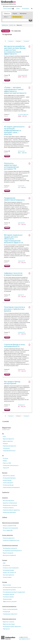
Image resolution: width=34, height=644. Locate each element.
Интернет (5, 444)
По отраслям (16, 31)
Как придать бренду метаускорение (12, 383)
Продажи (5, 560)
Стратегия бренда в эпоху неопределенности (14, 345)
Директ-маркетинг (8, 441)
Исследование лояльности (10, 548)
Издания (15, 14)
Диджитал (5, 498)
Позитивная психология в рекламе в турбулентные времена (14, 309)
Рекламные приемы (8, 597)
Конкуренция (6, 612)
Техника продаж (7, 577)
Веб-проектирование (8, 501)
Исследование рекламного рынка (12, 587)
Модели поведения (8, 553)
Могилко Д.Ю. (21, 151)
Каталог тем (12, 25)
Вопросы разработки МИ (9, 526)
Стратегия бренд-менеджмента (11, 487)
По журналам (7, 34)
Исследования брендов (9, 478)
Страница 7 (19, 41)
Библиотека (5, 25)
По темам (6, 31)
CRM (4, 563)
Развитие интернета (8, 508)
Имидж (5, 461)
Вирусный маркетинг (8, 439)
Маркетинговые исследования (10, 523)
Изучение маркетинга (9, 538)
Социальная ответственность (11, 465)
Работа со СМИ (7, 463)
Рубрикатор (7, 14)
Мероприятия (23, 14)
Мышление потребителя (9, 555)
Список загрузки (9, 9)
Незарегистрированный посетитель (13, 6)
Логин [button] (18, 9)
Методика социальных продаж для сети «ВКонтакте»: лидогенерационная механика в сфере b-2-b (14, 239)
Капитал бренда (7, 480)
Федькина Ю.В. (22, 369)
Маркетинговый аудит (9, 624)
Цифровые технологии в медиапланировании (13, 274)
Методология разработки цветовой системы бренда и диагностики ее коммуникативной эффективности (15, 50)
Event (4, 436)
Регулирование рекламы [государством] (14, 592)
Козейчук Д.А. (21, 332)
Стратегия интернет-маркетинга (11, 510)
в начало (6, 421)
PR (3, 456)
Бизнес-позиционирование (10, 609)
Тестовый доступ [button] (17, 17)
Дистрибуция (6, 565)
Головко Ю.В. (21, 186)
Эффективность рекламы (10, 602)
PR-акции (5, 458)
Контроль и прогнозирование (11, 568)
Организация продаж (8, 570)
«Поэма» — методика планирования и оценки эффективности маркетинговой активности (15, 90)
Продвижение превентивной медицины (14, 199)
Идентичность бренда (9, 476)
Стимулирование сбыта (9, 451)
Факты (6, 17)
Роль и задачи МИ (8, 530)
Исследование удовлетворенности (12, 551)
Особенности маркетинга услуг (11, 540)
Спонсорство (6, 448)
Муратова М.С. (27, 115)
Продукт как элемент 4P (9, 573)
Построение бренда (8, 485)
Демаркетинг (6, 492)
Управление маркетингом (9, 619)
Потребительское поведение (10, 545)
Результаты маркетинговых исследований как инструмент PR (11, 166)
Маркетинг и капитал (8, 622)
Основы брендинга (8, 483)
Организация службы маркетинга (12, 627)
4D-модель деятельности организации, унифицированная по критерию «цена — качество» (14, 130)
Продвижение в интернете (10, 505)
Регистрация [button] (25, 9)
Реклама (4, 582)
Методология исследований (10, 528)
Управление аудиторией (9, 512)
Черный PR (6, 468)
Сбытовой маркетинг (9, 575)
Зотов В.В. (21, 115)
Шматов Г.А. (21, 295)
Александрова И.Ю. (23, 75)
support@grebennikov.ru (25, 639)
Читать (7, 80)
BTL (3, 434)
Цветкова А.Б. (21, 223)
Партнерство (6, 629)
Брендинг (5, 473)
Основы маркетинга (8, 535)
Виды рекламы (7, 585)
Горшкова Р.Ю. (22, 261)
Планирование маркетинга (10, 614)
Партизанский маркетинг (10, 446)
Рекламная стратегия (8, 594)
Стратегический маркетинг (9, 607)
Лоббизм (5, 517)
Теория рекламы (7, 599)
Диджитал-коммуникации (10, 503)
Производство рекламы (9, 590)
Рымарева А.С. (22, 405)
